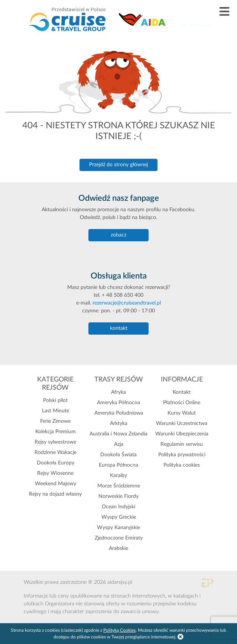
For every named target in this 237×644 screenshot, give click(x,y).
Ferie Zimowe (55, 421)
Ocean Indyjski (118, 507)
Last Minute (56, 411)
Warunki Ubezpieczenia (182, 434)
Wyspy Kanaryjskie (118, 528)
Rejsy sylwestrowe (55, 442)
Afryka (118, 392)
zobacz (118, 235)
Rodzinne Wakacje (56, 453)
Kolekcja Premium (56, 432)
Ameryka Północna (118, 403)
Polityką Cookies (119, 630)
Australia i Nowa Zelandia (118, 434)
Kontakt (182, 392)
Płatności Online (182, 403)
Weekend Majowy (56, 484)
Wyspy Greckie (119, 517)
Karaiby (118, 476)
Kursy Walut (182, 413)
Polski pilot (55, 400)
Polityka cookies (182, 465)
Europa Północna (118, 465)
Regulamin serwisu (182, 444)
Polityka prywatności (182, 455)
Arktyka (119, 424)
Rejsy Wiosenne (55, 473)
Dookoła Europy (56, 463)
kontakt (119, 328)
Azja (119, 444)
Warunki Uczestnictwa (182, 424)
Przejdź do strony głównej (118, 165)
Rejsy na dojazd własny (55, 494)
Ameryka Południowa (119, 413)
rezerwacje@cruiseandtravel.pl (127, 303)
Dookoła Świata (118, 455)
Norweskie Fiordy (118, 496)
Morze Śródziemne (119, 486)
